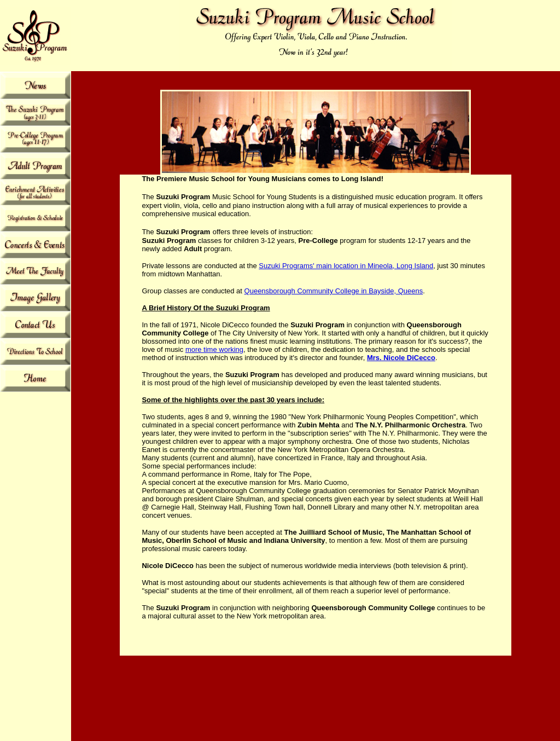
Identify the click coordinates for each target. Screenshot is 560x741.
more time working (214, 349)
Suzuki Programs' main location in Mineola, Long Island (346, 266)
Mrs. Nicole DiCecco (401, 358)
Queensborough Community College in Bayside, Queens (334, 291)
